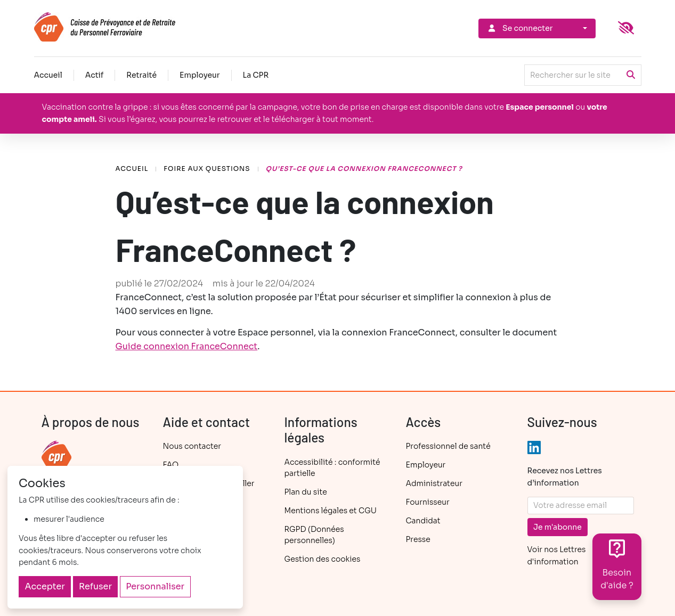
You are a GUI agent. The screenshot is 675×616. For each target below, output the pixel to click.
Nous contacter (192, 446)
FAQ (171, 465)
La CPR (256, 75)
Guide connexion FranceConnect (187, 346)
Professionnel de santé (448, 446)
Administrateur (434, 483)
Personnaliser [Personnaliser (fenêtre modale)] (155, 586)
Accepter (45, 586)
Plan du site (306, 492)
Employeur (200, 75)
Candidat (423, 521)
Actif (95, 75)
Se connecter (520, 28)
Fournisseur (428, 502)
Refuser (95, 586)
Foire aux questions (207, 169)
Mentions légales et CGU (331, 511)
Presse (418, 539)
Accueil (48, 75)
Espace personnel (540, 107)
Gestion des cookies (323, 559)
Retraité (141, 75)
